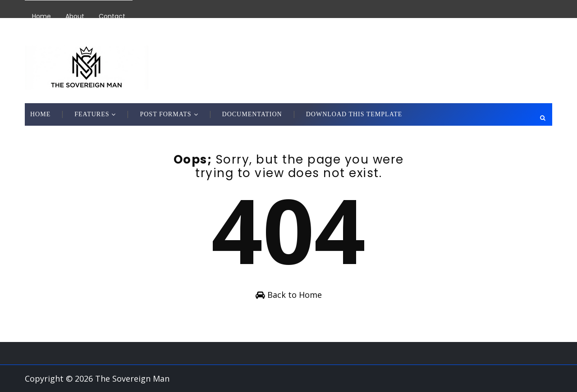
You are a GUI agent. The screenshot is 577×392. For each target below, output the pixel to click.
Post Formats (165, 114)
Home (41, 16)
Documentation (252, 114)
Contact (112, 16)
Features (92, 114)
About (75, 16)
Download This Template (354, 114)
